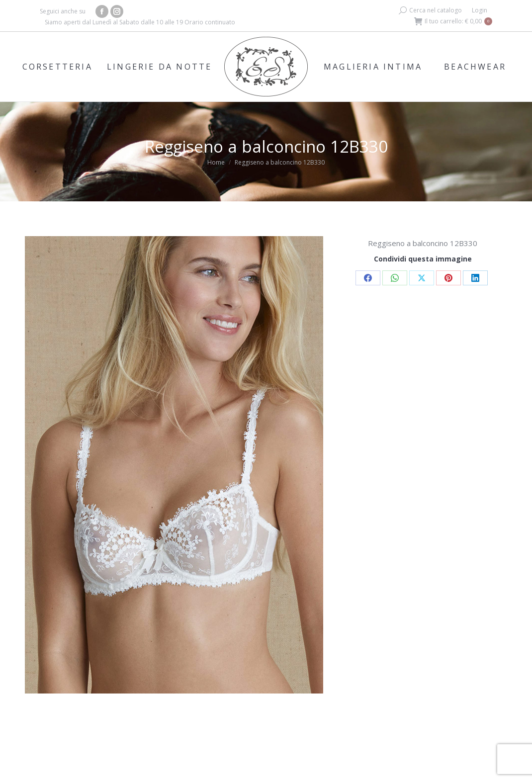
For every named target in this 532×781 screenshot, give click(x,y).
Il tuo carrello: (453, 21)
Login (480, 10)
